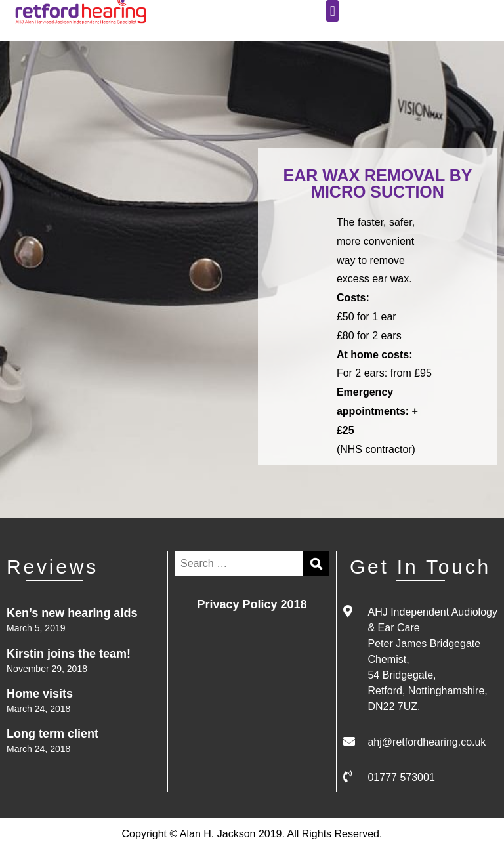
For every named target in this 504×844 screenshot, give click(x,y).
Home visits (40, 694)
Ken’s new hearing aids (72, 613)
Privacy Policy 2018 (252, 604)
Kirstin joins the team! (69, 654)
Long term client (52, 734)
